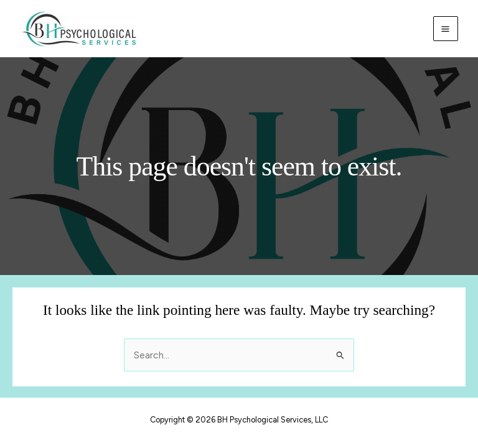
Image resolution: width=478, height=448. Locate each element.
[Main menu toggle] (446, 29)
